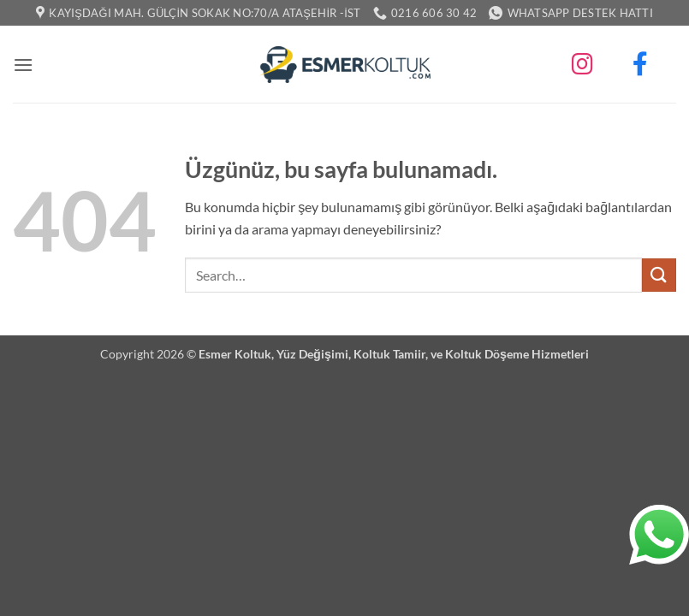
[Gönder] (659, 275)
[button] (23, 65)
